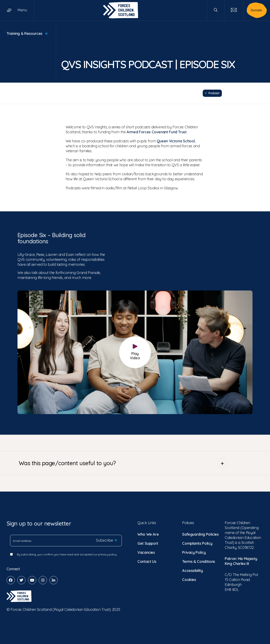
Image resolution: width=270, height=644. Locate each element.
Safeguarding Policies (200, 534)
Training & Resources (27, 33)
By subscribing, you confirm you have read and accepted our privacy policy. (67, 554)
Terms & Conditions (199, 561)
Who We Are (148, 534)
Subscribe (106, 540)
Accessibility (192, 570)
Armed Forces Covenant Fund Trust (157, 132)
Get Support (148, 543)
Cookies (189, 579)
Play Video (135, 352)
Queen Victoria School (176, 141)
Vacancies (146, 552)
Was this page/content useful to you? (123, 463)
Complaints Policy (197, 543)
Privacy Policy (194, 552)
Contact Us (147, 561)
